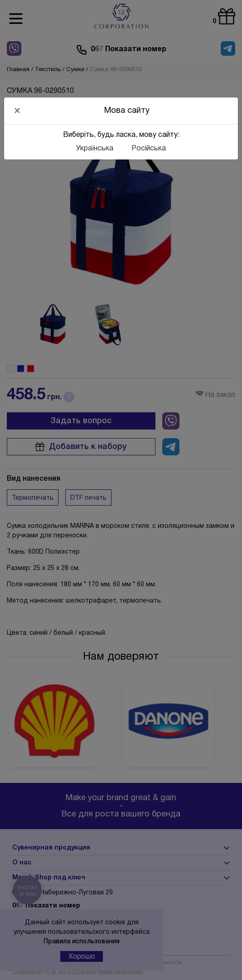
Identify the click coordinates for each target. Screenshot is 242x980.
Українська (95, 149)
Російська (149, 149)
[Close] (17, 111)
